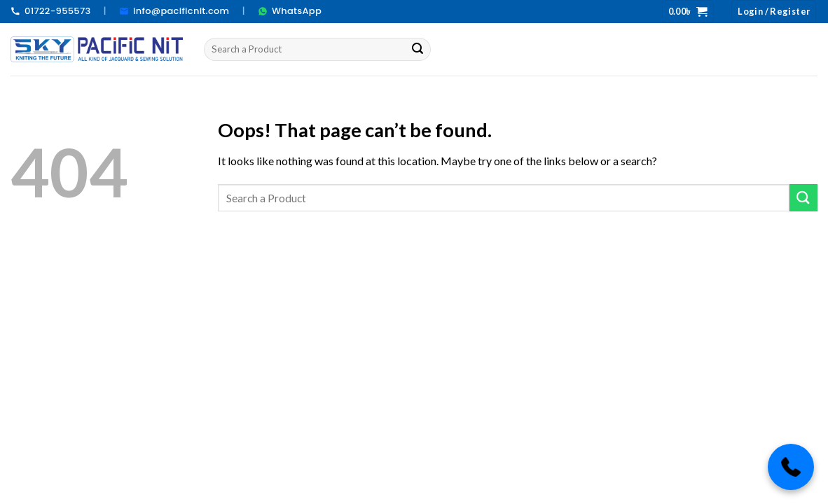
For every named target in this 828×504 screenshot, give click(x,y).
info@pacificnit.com (174, 11)
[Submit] (418, 49)
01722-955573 (51, 11)
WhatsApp (290, 11)
